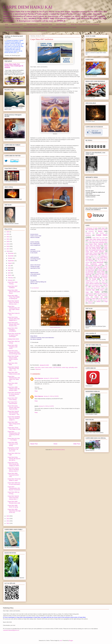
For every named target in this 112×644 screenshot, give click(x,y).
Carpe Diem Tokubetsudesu (97, 254)
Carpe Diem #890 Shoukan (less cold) (14, 502)
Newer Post (34, 444)
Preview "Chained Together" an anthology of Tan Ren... (19, 30)
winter (76, 367)
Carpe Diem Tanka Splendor (95, 252)
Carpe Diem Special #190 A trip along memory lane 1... (13, 498)
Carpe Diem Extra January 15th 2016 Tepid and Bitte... (13, 407)
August (10, 263)
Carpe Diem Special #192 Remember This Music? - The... (14, 413)
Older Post (77, 444)
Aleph (103, 228)
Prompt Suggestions (42, 30)
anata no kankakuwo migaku (96, 285)
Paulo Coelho (101, 272)
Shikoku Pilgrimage (94, 278)
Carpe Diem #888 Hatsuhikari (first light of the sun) (14, 511)
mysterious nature (91, 298)
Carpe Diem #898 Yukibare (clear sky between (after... (14, 389)
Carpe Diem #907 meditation (13, 287)
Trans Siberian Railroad (92, 284)
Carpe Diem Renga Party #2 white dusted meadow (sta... (13, 358)
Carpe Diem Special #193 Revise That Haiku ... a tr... (13, 369)
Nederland (38, 369)
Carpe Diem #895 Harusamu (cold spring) (13, 444)
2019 (8, 244)
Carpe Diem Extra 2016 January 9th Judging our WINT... (14, 464)
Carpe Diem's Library (47, 24)
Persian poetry (90, 273)
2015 (8, 516)
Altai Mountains (90, 230)
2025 (8, 232)
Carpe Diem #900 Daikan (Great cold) (14, 373)
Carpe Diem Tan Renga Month (97, 248)
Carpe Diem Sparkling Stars (100, 242)
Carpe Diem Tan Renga (93, 246)
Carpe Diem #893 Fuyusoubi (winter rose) (13, 475)
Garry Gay (94, 258)
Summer (105, 278)
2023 (8, 234)
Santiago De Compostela (100, 276)
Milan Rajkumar (39, 378)
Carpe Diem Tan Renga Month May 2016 (97, 249)
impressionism (90, 294)
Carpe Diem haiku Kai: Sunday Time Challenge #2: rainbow (14, 66)
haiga (87, 292)
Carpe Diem (38, 367)
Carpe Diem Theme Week (93, 253)
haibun (102, 290)
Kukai (106, 266)
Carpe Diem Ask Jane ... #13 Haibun (14, 439)
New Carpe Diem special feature (12, 403)
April (9, 273)
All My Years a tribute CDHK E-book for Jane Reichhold (85, 24)
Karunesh (88, 266)
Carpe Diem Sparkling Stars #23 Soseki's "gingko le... (14, 418)
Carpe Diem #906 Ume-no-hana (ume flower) (14, 292)
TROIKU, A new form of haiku (13, 27)
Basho (100, 231)
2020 (8, 241)
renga (106, 301)
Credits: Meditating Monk (55, 328)
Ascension (91, 232)
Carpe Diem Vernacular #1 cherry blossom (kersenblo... (14, 394)
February (11, 278)
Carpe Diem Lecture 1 (17, 24)
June (9, 268)
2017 (8, 249)
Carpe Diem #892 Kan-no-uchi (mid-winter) (14, 484)
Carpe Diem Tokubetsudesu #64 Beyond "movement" (14, 488)
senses (90, 303)
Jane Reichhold (35, 288)
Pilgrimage (88, 275)
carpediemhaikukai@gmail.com (11, 630)
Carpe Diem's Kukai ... (61, 24)
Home (7, 24)
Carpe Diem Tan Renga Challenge (97, 246)
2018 (8, 246)
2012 (8, 523)
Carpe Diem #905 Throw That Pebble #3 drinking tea (14, 297)
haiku (97, 292)
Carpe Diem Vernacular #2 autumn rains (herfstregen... (14, 335)
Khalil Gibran (98, 266)
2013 (8, 521)
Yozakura (105, 284)
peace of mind (96, 300)
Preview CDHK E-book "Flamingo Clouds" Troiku (36, 27)
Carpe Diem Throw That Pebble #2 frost (14, 428)
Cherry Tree (96, 256)
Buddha (102, 233)
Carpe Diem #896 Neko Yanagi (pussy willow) (14, 424)
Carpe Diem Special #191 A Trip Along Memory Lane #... (13, 470)
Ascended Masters (103, 230)
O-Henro (100, 270)
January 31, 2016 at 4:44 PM (46, 406)
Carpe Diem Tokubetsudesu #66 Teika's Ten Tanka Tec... (14, 379)
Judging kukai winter (13, 339)
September (11, 261)
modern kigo (65, 367)
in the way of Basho (102, 294)
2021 (8, 239)
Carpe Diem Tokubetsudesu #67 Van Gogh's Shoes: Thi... (14, 309)
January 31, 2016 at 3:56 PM (51, 396)
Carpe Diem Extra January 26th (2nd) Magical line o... (14, 319)
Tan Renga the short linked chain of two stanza (64, 27)
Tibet (103, 281)
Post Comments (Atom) (59, 450)
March (10, 275)
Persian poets (101, 273)
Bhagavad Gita (90, 233)
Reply (36, 391)
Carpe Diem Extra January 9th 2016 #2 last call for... (14, 459)
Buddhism (88, 235)
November (11, 256)
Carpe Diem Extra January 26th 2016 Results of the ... (13, 324)
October (10, 258)
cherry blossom (96, 287)
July (9, 266)
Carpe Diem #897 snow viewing (13, 399)
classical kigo (90, 290)
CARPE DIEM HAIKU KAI (28, 7)
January (10, 280)
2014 (8, 519)
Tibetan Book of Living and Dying (95, 282)
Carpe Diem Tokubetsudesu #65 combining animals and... (14, 434)
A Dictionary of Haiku (92, 228)
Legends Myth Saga (94, 267)
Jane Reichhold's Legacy (94, 264)
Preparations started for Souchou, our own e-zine (13, 449)
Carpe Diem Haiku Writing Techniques (97, 239)
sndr (61, 640)
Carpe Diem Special (96, 244)
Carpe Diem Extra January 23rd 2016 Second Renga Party (14, 352)
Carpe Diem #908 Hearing (13, 283)
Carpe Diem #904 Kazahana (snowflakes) (13, 330)
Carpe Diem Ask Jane (98, 238)
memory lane (93, 295)
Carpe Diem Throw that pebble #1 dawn (14, 480)
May (9, 270)
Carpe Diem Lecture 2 (32, 24)
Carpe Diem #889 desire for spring (13, 506)
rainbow (98, 301)
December (11, 253)
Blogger (71, 640)
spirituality (71, 367)
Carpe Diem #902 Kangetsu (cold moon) (13, 347)
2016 (8, 251)
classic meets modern (47, 367)
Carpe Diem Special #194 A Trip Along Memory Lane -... (13, 302)
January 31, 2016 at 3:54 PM (51, 378)
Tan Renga (92, 279)
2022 (8, 237)
